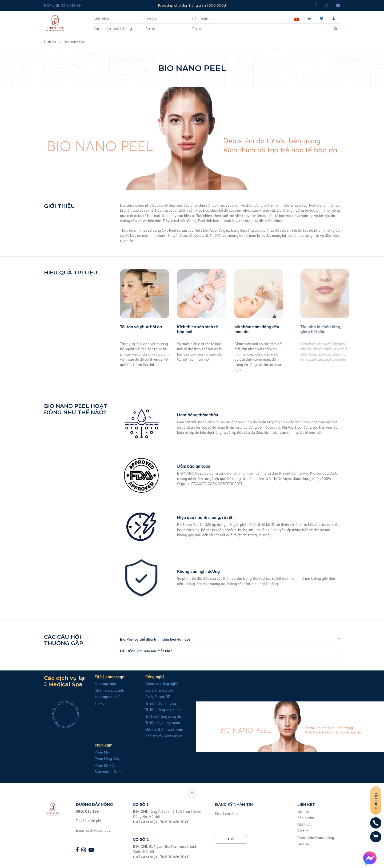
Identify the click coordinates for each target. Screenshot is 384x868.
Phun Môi (99, 752)
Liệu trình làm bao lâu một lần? (149, 651)
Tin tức (198, 29)
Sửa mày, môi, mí (105, 772)
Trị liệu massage (107, 677)
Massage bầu (103, 684)
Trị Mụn (98, 703)
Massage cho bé (105, 697)
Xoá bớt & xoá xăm (158, 690)
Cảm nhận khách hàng (113, 29)
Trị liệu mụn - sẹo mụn (160, 723)
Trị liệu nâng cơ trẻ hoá (161, 710)
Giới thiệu (101, 19)
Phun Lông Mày (105, 759)
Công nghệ (152, 677)
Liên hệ (149, 29)
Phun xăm (101, 745)
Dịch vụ (149, 19)
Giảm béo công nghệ (159, 684)
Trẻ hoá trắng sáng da (161, 716)
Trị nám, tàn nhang (158, 703)
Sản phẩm (201, 19)
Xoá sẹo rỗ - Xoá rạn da (161, 736)
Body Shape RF (155, 697)
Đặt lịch (376, 800)
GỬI (231, 839)
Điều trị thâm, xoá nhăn (162, 729)
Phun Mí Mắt (102, 765)
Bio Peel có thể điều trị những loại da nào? (158, 639)
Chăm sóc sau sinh (107, 690)
